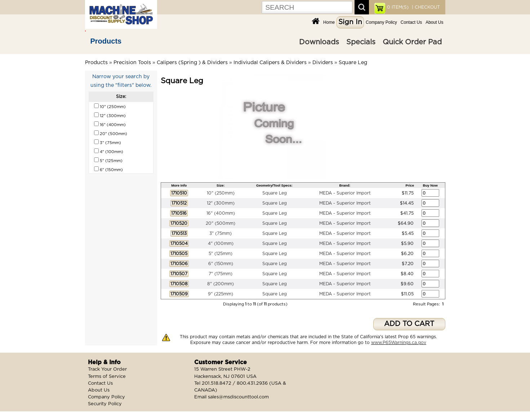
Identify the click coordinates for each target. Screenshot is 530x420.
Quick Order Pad (412, 42)
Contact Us (411, 22)
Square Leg (353, 63)
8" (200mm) (221, 284)
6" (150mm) (221, 264)
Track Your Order (107, 369)
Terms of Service (107, 377)
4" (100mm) (221, 243)
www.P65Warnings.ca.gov (399, 343)
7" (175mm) (221, 274)
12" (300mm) (221, 203)
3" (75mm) (221, 233)
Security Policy (105, 404)
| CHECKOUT (425, 7)
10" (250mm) (221, 193)
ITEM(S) (398, 7)
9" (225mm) (221, 294)
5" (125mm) (221, 254)
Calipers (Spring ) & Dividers (192, 63)
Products (106, 41)
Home (329, 22)
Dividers (323, 63)
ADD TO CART (409, 324)
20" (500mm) (221, 223)
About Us (434, 22)
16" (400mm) (221, 213)
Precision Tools (132, 63)
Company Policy (381, 22)
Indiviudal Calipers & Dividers (270, 63)
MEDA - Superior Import (345, 193)
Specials (361, 42)
